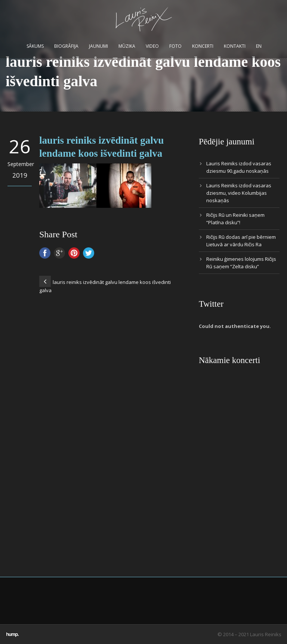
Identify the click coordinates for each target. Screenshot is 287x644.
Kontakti (235, 46)
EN (259, 46)
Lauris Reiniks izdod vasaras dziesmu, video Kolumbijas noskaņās (239, 193)
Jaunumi (98, 46)
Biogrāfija (66, 46)
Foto (175, 46)
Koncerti (203, 46)
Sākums (35, 46)
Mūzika (127, 46)
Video (152, 46)
